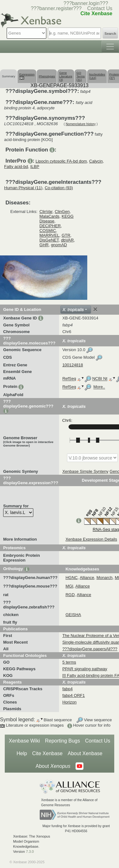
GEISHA (73, 615)
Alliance (87, 578)
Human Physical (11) (23, 188)
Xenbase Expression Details (91, 539)
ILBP (35, 167)
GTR (66, 235)
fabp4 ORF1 (73, 695)
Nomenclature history (81, 124)
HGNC (71, 578)
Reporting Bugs (63, 741)
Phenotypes (47, 76)
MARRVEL (49, 235)
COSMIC (48, 231)
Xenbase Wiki (24, 741)
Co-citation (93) (59, 188)
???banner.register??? (56, 8)
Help (22, 753)
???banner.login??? (86, 3)
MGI (69, 586)
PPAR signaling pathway (85, 669)
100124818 (73, 365)
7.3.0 (30, 852)
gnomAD (59, 245)
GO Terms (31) (81, 76)
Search (110, 34)
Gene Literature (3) (66, 76)
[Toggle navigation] (110, 47)
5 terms (69, 662)
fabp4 (67, 689)
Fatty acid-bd (16, 167)
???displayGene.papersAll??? (90, 649)
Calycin (96, 161)
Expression (27, 76)
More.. (99, 387)
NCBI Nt (100, 379)
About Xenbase (85, 753)
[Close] (95, 309)
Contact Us (100, 8)
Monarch (105, 578)
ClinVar (46, 212)
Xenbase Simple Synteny (85, 471)
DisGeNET (49, 240)
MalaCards (49, 216)
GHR (44, 245)
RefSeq (69, 379)
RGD (70, 595)
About (53, 766)
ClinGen (62, 212)
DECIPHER (50, 226)
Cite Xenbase (47, 753)
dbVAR (67, 240)
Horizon (69, 702)
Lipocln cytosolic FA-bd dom (61, 161)
